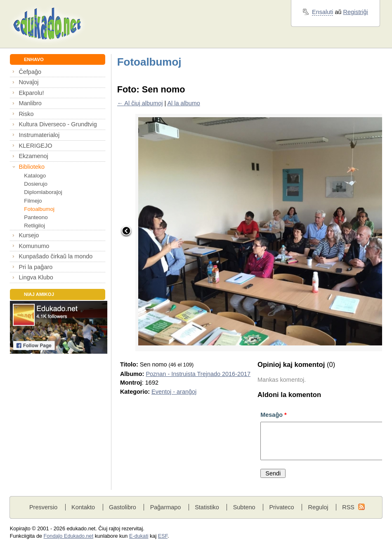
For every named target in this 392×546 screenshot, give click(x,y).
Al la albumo (183, 103)
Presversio (43, 507)
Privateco (281, 507)
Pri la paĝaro (35, 267)
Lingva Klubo (36, 277)
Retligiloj (34, 226)
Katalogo (35, 176)
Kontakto (83, 507)
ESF (163, 536)
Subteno (244, 507)
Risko (26, 114)
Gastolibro (123, 507)
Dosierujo (36, 184)
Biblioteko (32, 167)
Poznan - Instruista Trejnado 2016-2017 (198, 374)
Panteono (36, 217)
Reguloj (318, 507)
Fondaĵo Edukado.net (69, 536)
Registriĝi (356, 12)
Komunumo (34, 246)
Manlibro (30, 103)
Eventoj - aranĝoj (174, 392)
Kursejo (29, 235)
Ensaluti (322, 12)
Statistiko (207, 507)
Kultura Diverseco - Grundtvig (58, 124)
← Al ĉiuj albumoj (140, 103)
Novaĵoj (28, 82)
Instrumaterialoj (39, 135)
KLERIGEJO (35, 146)
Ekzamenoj (33, 156)
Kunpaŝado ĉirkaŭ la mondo (55, 256)
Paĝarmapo (166, 507)
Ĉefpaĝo (30, 72)
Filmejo (33, 201)
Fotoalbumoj (39, 209)
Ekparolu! (31, 93)
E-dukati (139, 536)
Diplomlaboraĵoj (43, 192)
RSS (348, 507)
